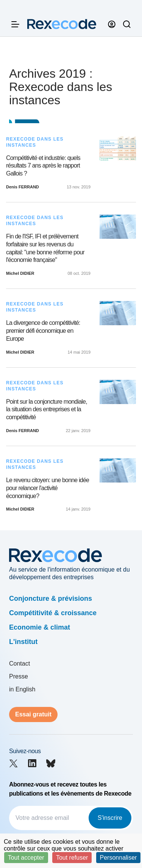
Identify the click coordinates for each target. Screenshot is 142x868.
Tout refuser (72, 858)
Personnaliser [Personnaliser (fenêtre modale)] (119, 858)
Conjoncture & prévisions (51, 599)
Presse (19, 676)
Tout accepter (26, 858)
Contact (20, 664)
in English (22, 689)
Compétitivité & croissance (53, 613)
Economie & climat (40, 627)
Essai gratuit (33, 714)
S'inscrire (110, 818)
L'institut (23, 642)
